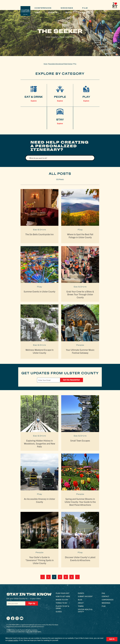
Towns (81, 606)
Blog (69, 13)
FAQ (103, 593)
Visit (37, 13)
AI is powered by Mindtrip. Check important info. (24, 632)
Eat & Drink (40, 230)
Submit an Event (85, 596)
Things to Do (61, 603)
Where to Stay (62, 600)
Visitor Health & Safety (85, 610)
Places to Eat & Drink (62, 607)
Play (80, 230)
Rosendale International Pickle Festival (60, 64)
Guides (59, 612)
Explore (34, 101)
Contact (105, 596)
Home (46, 64)
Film (85, 8)
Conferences (43, 8)
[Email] (49, 380)
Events (53, 13)
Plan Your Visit (63, 593)
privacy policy (13, 640)
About (84, 13)
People (80, 345)
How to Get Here (63, 596)
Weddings (67, 8)
